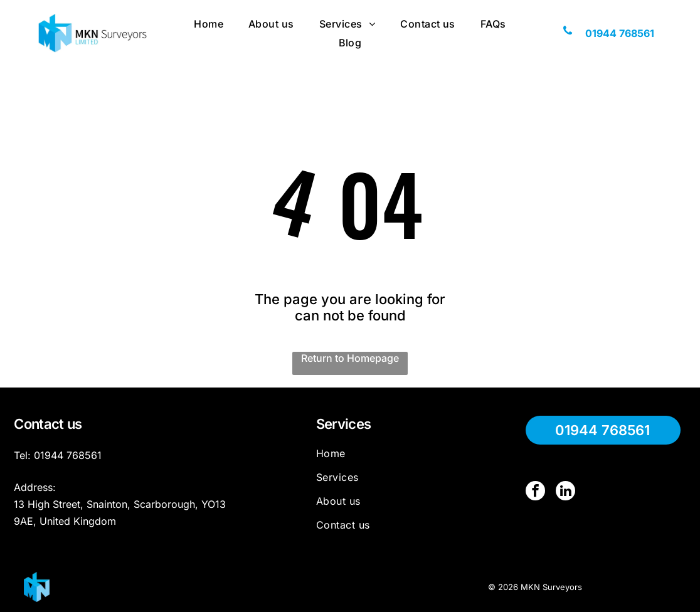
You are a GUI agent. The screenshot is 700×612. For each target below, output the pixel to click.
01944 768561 (68, 455)
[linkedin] (565, 492)
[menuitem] (209, 24)
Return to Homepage (350, 358)
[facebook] (535, 492)
